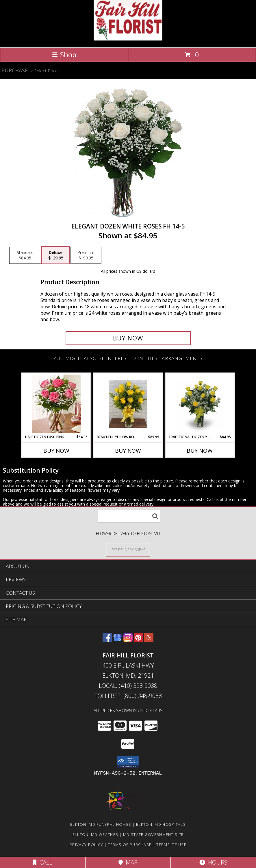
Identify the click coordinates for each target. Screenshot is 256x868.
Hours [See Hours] (213, 862)
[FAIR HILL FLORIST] (128, 39)
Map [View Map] (128, 862)
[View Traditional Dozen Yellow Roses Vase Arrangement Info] (200, 404)
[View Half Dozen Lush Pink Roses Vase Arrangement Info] (56, 404)
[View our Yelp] (149, 640)
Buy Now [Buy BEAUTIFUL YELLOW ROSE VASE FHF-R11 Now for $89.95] (128, 451)
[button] (128, 762)
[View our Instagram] (128, 640)
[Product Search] (129, 516)
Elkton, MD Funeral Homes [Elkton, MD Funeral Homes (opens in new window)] (101, 824)
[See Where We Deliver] (128, 549)
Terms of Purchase (130, 845)
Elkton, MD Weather (95, 834)
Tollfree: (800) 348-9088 (128, 696)
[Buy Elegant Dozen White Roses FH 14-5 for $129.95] (128, 338)
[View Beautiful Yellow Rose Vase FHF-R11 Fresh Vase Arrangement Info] (128, 404)
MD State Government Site (153, 834)
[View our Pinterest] (138, 640)
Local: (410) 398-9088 (128, 686)
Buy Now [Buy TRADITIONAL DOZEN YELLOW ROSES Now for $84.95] (200, 451)
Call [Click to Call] (43, 862)
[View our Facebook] (107, 640)
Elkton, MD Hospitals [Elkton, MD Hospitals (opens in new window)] (161, 824)
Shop (64, 55)
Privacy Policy (86, 845)
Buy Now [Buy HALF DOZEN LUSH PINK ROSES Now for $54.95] (56, 451)
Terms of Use (171, 845)
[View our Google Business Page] (118, 640)
